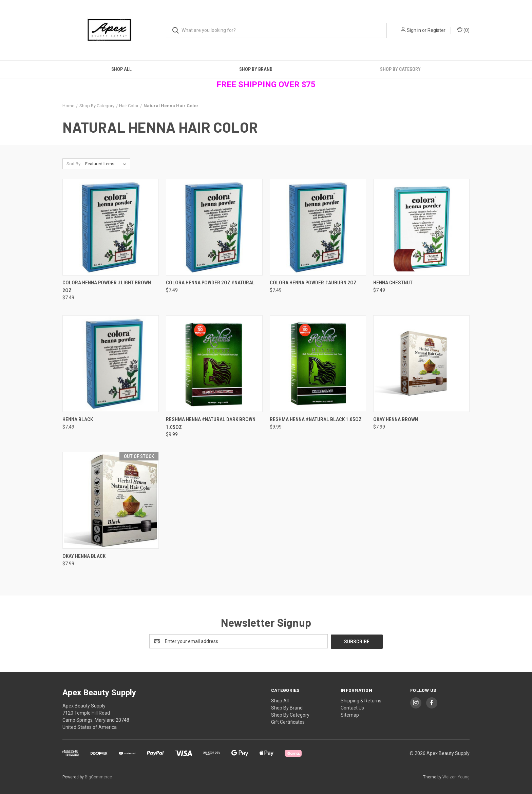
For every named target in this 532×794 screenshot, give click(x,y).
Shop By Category (400, 69)
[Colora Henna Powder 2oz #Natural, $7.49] (214, 227)
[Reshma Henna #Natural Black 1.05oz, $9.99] (318, 364)
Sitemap (350, 715)
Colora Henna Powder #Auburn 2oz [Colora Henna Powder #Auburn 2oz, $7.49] (313, 283)
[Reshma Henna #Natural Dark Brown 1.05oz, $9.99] (214, 364)
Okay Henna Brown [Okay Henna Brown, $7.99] (396, 419)
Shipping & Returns (361, 700)
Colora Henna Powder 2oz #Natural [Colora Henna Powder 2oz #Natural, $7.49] (210, 283)
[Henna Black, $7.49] (111, 364)
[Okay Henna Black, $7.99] (111, 500)
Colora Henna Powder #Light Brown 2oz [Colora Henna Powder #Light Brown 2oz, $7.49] (107, 287)
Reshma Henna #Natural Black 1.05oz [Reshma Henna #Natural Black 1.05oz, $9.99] (316, 419)
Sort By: (74, 164)
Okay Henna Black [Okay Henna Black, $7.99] (84, 556)
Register (436, 30)
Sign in (414, 30)
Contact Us (352, 707)
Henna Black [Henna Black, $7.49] (78, 419)
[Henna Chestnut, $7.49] (421, 227)
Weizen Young (456, 777)
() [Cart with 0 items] (463, 30)
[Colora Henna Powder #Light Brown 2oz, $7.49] (111, 227)
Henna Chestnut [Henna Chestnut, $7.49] (393, 283)
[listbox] (107, 164)
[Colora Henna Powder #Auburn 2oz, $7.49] (318, 227)
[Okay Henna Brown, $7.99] (421, 364)
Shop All (121, 69)
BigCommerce (98, 777)
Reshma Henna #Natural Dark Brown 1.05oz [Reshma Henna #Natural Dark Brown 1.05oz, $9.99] (211, 423)
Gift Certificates (288, 722)
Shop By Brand (256, 69)
